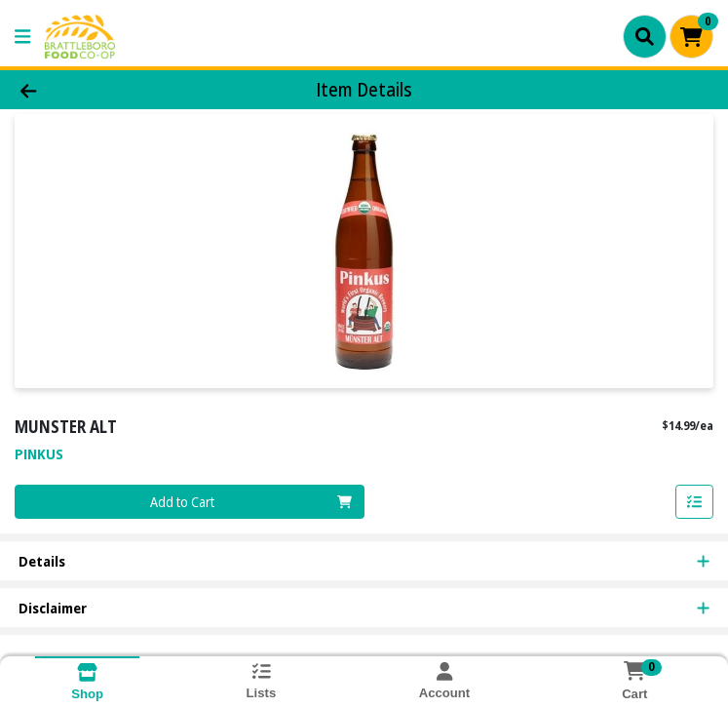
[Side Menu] (22, 37)
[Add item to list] (695, 502)
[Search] (645, 36)
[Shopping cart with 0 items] (691, 37)
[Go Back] (102, 90)
